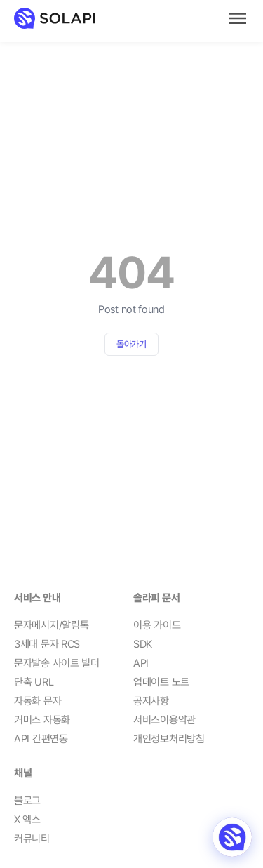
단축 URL (34, 682)
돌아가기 (131, 344)
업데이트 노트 (161, 682)
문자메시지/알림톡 (51, 625)
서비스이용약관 (164, 720)
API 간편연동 (41, 739)
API (141, 663)
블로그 (27, 801)
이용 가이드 (157, 625)
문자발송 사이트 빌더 (57, 663)
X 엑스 (27, 820)
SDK (143, 644)
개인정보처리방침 (169, 739)
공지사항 (151, 701)
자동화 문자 (38, 701)
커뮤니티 (32, 839)
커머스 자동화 (42, 720)
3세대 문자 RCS (47, 644)
